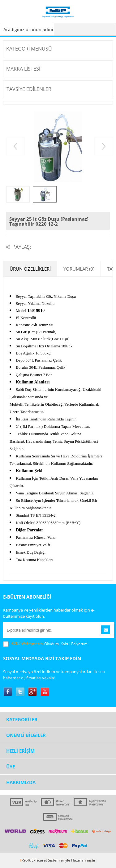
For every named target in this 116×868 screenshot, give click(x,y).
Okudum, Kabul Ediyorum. (46, 644)
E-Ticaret (39, 860)
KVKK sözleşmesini (27, 644)
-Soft (26, 860)
